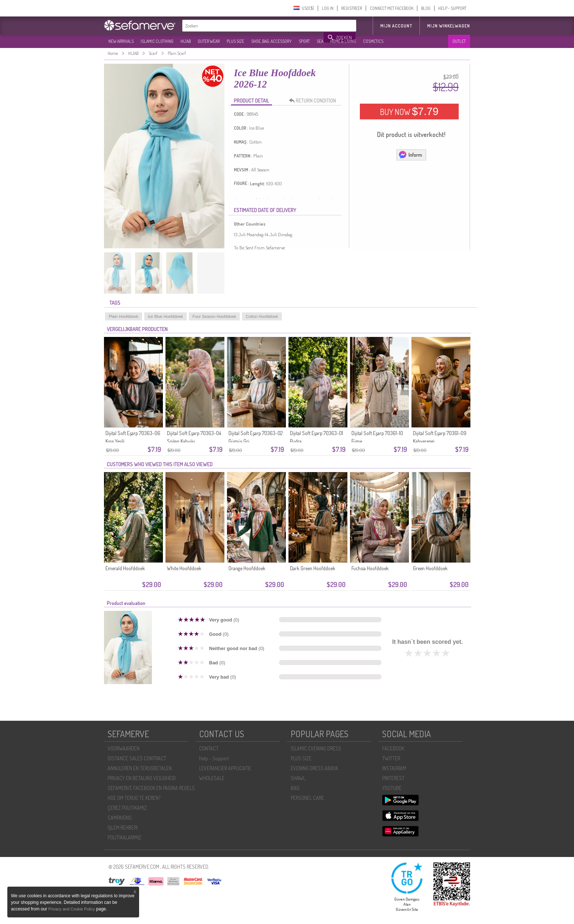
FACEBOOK (393, 748)
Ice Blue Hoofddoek (165, 316)
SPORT (304, 41)
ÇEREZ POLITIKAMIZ (127, 808)
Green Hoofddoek (430, 568)
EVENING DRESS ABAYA (314, 768)
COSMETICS (373, 41)
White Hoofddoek (184, 568)
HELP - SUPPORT (452, 8)
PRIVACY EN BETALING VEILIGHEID (142, 778)
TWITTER (391, 758)
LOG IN (328, 8)
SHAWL (298, 778)
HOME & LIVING (343, 41)
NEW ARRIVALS (121, 41)
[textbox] (253, 26)
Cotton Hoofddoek (262, 316)
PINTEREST (393, 778)
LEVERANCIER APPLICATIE (225, 768)
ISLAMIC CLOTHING (157, 41)
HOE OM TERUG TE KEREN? (134, 798)
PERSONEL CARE (307, 798)
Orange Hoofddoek (247, 568)
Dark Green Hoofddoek (313, 568)
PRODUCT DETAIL (251, 101)
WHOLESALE (212, 778)
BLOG (426, 8)
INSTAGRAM (394, 768)
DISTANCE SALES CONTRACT (137, 758)
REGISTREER (352, 8)
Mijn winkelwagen (449, 26)
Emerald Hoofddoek (125, 568)
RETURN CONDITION (314, 101)
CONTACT (209, 748)
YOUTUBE (392, 788)
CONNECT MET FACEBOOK (392, 8)
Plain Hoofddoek (124, 316)
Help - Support (214, 758)
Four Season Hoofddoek (214, 316)
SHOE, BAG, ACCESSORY (271, 41)
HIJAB (186, 41)
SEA (320, 41)
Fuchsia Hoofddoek (370, 568)
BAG (295, 788)
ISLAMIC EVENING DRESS (316, 748)
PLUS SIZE (235, 41)
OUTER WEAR (209, 41)
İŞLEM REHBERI (123, 827)
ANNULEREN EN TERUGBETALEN (140, 768)
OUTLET (459, 41)
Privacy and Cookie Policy (72, 909)
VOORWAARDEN (124, 748)
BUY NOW (409, 111)
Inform (410, 155)
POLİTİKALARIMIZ (124, 837)
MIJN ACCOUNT (396, 26)
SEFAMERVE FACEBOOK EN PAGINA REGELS (151, 788)
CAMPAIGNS (120, 818)
